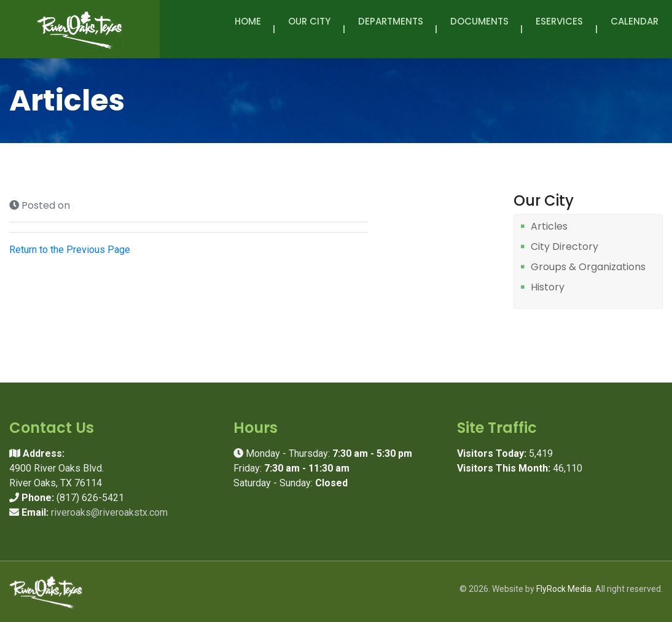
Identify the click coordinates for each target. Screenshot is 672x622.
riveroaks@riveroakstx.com (109, 512)
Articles (549, 227)
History (548, 288)
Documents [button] (479, 28)
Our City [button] (309, 28)
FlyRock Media (564, 589)
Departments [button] (391, 28)
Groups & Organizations (588, 267)
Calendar (635, 21)
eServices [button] (559, 28)
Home (248, 21)
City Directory (565, 247)
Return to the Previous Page (70, 250)
